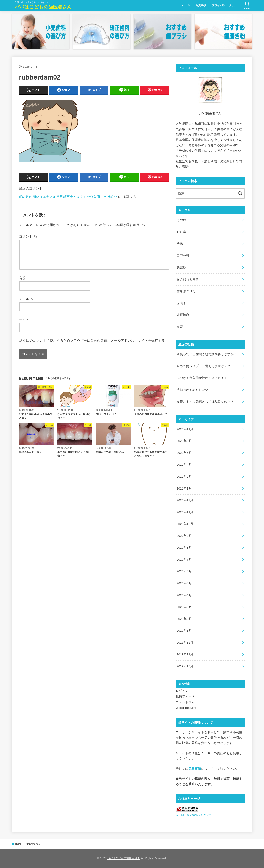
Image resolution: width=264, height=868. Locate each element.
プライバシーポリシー (226, 5)
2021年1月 (184, 488)
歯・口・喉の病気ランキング (194, 815)
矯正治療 (183, 315)
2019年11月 (185, 654)
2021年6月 (184, 453)
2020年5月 (184, 583)
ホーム (186, 5)
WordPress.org (186, 708)
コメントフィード (188, 702)
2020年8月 (184, 548)
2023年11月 (185, 429)
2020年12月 (185, 500)
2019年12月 (185, 643)
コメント (28, 236)
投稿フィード (185, 696)
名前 (25, 283)
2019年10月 (185, 666)
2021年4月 (184, 465)
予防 (180, 244)
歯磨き (181, 303)
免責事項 (201, 5)
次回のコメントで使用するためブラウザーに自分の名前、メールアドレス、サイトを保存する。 (95, 345)
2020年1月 (184, 631)
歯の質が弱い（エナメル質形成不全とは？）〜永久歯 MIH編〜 (68, 197)
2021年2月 (184, 477)
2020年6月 (184, 571)
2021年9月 (184, 441)
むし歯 (181, 232)
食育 (180, 327)
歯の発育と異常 (188, 279)
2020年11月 (185, 512)
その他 (181, 220)
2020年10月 (185, 524)
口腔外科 (183, 256)
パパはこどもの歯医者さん (43, 7)
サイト (24, 324)
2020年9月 (184, 536)
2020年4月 (184, 595)
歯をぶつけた (186, 291)
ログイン (182, 691)
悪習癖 (181, 267)
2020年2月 (184, 619)
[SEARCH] (247, 5)
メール (26, 304)
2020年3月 (184, 607)
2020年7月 (184, 560)
